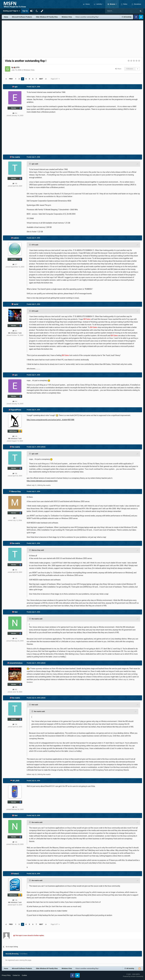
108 (15, 638)
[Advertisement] (73, 38)
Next (41, 79)
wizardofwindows (16, 663)
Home (87, 4)
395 (15, 689)
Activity (99, 4)
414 (15, 113)
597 (15, 331)
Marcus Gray (16, 491)
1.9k (15, 900)
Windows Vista (29, 70)
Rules (125, 4)
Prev (11, 79)
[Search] (116, 11)
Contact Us (16, 975)
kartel (16, 304)
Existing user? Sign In (11, 11)
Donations (137, 4)
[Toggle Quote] (30, 164)
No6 (16, 612)
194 (15, 807)
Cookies (24, 975)
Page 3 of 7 (55, 79)
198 (15, 184)
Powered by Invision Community (133, 976)
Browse (113, 4)
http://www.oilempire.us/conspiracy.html (42, 481)
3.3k (15, 436)
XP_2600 (16, 781)
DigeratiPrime (16, 410)
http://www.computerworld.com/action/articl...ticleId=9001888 (50, 420)
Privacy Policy (6, 975)
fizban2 (16, 874)
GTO (18, 67)
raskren (16, 238)
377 (15, 264)
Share (118, 69)
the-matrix (16, 157)
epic (16, 87)
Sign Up (25, 11)
